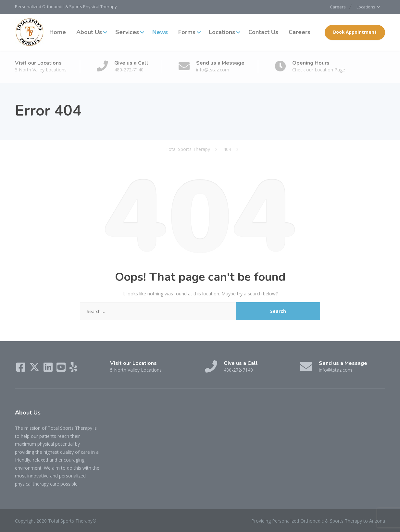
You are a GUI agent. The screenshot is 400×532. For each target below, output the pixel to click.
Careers (335, 7)
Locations (365, 7)
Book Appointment (355, 32)
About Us (89, 32)
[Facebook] (21, 369)
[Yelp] (73, 369)
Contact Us (263, 32)
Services (127, 32)
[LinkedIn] (49, 369)
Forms (187, 32)
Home (58, 32)
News (160, 32)
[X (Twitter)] (35, 369)
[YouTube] (62, 369)
